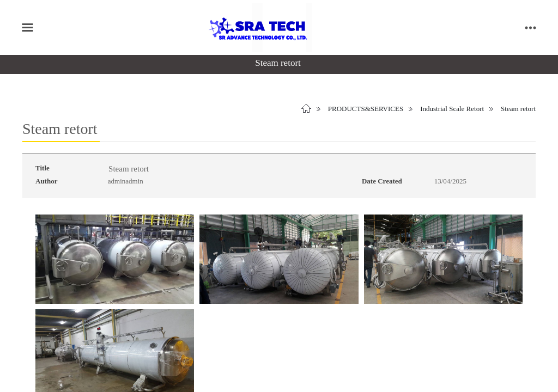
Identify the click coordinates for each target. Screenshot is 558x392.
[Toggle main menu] (28, 27)
